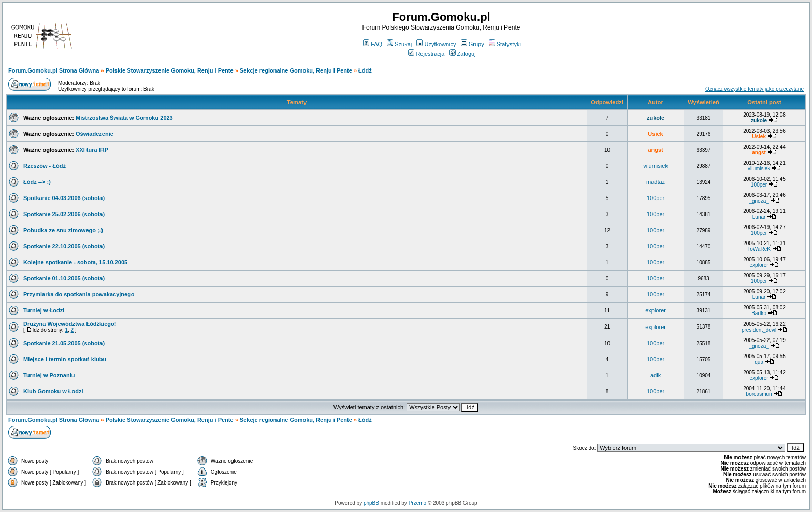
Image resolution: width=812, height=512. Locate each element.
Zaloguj (463, 54)
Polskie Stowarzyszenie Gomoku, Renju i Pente (170, 70)
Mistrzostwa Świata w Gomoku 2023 (124, 118)
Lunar (759, 217)
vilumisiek (656, 166)
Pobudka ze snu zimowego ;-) (63, 230)
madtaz (656, 182)
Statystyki (505, 44)
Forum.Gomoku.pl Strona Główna (54, 70)
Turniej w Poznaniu (49, 375)
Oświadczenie (95, 134)
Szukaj (399, 44)
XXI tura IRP (92, 150)
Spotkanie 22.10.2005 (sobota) (64, 246)
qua (759, 362)
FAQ (373, 44)
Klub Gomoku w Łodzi (53, 391)
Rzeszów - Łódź (45, 166)
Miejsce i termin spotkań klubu (65, 359)
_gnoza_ (759, 201)
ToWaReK (759, 249)
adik (656, 375)
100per (759, 185)
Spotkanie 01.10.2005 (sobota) (64, 278)
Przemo (417, 503)
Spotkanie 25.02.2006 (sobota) (64, 214)
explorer (759, 265)
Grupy (473, 44)
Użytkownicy (436, 44)
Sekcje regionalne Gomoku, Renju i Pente (296, 70)
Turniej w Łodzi (44, 310)
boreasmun (759, 394)
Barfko (759, 313)
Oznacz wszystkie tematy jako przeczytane (755, 89)
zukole (656, 118)
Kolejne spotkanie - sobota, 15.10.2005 (75, 262)
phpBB (371, 503)
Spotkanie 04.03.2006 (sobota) (64, 198)
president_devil (759, 330)
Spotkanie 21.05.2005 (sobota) (64, 343)
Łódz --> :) (37, 182)
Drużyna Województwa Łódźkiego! (70, 324)
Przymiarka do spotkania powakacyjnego (79, 294)
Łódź (365, 70)
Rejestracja (426, 54)
